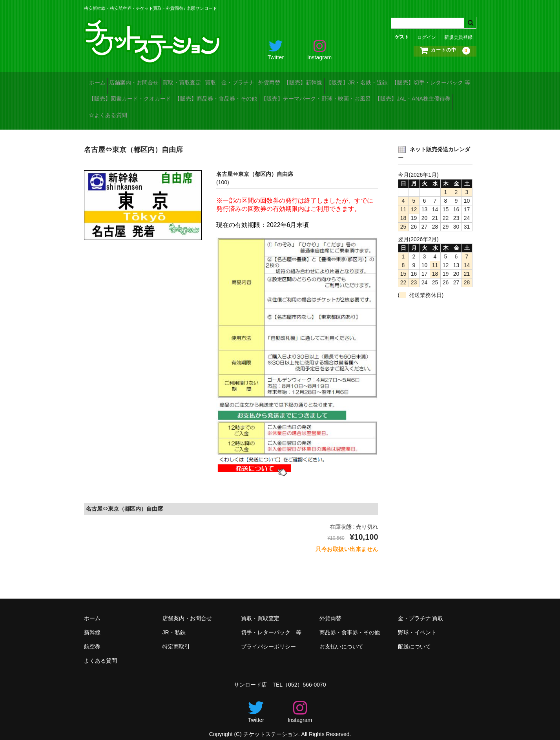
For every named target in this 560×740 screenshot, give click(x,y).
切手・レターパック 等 (271, 624)
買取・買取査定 (209, 80)
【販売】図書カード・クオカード (227, 97)
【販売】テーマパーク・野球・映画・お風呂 (146, 113)
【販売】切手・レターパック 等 (131, 97)
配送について (414, 638)
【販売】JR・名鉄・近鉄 (433, 80)
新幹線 (92, 624)
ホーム (100, 80)
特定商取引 (176, 638)
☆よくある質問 (328, 113)
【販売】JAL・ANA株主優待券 (255, 113)
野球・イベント (417, 624)
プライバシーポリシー (268, 638)
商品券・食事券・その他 (350, 624)
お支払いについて (341, 638)
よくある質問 (100, 652)
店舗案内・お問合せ (149, 80)
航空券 (92, 638)
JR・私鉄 (174, 624)
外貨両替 (321, 80)
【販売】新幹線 (367, 80)
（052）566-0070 (304, 676)
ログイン (427, 37)
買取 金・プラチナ (269, 80)
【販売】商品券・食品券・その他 (326, 97)
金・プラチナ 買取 (421, 610)
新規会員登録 (458, 37)
